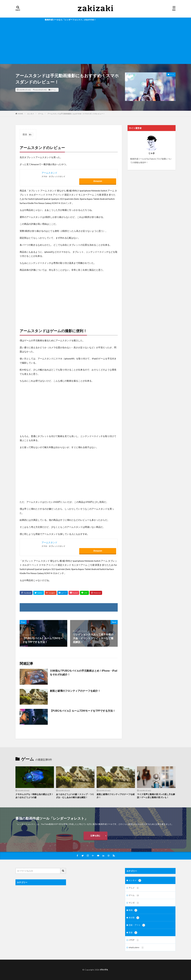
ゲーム (53, 90)
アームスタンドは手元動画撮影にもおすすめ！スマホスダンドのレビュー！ (76, 114)
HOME (20, 114)
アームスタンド (49, 173)
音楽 (133, 933)
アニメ (134, 888)
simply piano (136, 948)
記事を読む (95, 836)
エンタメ (31, 114)
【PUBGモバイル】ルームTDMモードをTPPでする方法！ (83, 711)
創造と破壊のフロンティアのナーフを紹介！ (75, 691)
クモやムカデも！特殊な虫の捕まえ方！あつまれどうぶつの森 (34, 796)
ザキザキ (104, 970)
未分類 (134, 918)
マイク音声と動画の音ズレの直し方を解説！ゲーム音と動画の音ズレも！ (156, 796)
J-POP (134, 940)
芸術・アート (137, 925)
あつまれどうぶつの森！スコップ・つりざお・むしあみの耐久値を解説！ (75, 796)
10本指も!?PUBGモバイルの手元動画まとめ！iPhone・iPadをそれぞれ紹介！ (84, 673)
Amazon (98, 181)
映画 (133, 910)
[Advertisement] (95, 43)
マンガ (134, 903)
